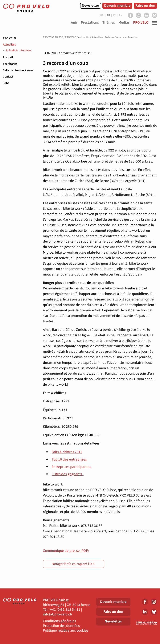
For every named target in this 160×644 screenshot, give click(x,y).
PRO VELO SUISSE (53, 37)
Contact (8, 77)
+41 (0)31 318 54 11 (65, 610)
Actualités (9, 45)
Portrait (8, 57)
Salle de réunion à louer (18, 70)
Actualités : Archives (19, 50)
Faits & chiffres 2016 (67, 452)
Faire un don (145, 6)
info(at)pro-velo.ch (57, 614)
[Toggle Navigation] (154, 23)
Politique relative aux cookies (66, 631)
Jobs (6, 83)
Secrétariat (10, 64)
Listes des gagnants (68, 474)
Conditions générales (59, 621)
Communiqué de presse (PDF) (66, 551)
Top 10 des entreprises (69, 459)
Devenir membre (117, 6)
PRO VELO (9, 38)
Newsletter (90, 6)
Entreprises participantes (71, 467)
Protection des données (61, 626)
